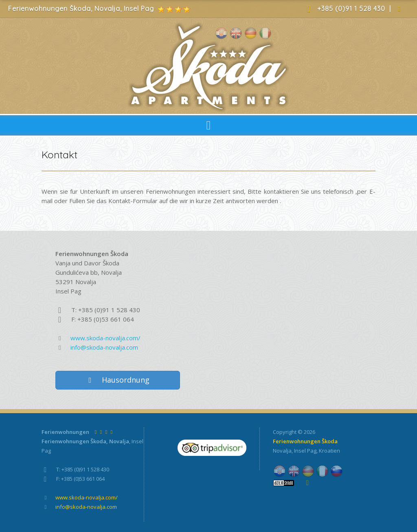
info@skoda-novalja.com (104, 347)
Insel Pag (305, 451)
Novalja (282, 451)
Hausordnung (118, 380)
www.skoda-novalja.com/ (105, 338)
